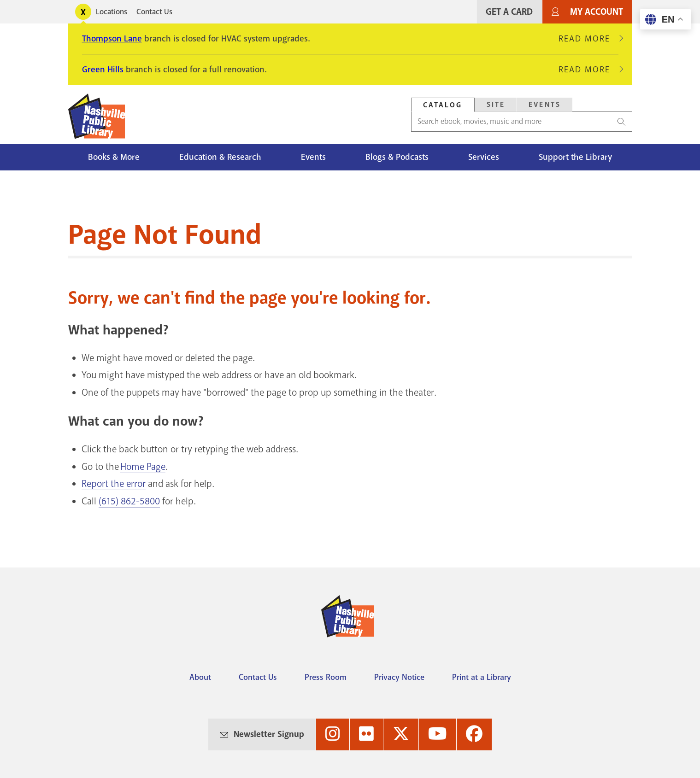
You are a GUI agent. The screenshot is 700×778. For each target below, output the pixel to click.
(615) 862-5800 (129, 501)
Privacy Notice (399, 677)
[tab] (443, 105)
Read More (588, 39)
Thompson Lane (112, 39)
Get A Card (509, 12)
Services (484, 157)
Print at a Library (482, 677)
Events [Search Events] (545, 105)
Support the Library (575, 157)
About (200, 677)
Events (313, 157)
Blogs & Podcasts (397, 157)
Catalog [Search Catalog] (443, 105)
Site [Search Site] (496, 105)
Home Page (143, 467)
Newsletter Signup (269, 734)
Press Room (326, 677)
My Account (597, 12)
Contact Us (154, 12)
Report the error (114, 484)
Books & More (114, 157)
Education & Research (220, 157)
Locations (112, 12)
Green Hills (103, 70)
